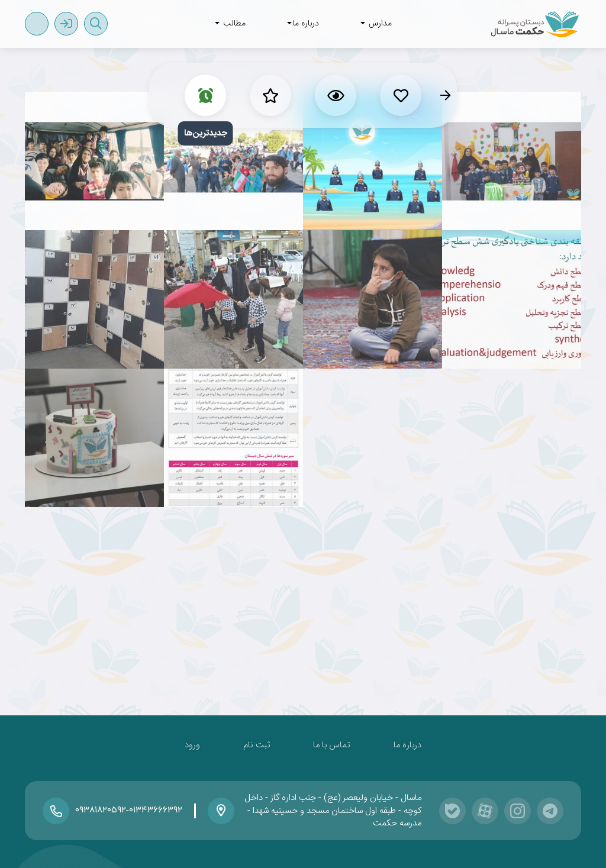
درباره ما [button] (303, 24)
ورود (192, 745)
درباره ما (407, 745)
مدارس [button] (376, 24)
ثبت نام (257, 745)
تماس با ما (332, 745)
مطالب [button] (230, 24)
